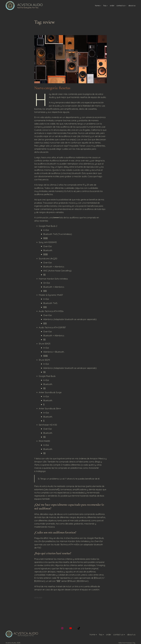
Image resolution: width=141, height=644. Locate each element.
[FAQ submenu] (107, 6)
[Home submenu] (101, 6)
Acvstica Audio (30, 5)
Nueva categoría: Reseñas (52, 88)
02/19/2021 (38, 598)
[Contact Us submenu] (126, 6)
